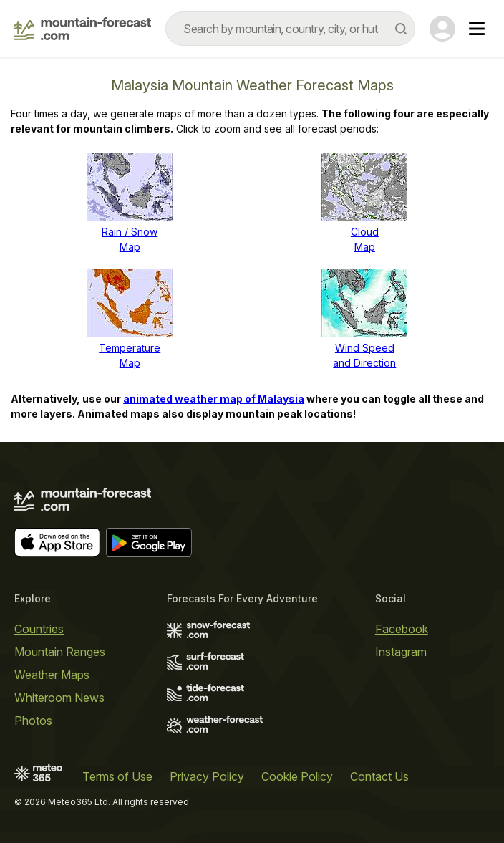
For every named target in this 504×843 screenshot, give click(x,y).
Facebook (402, 629)
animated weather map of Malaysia (214, 399)
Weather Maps (52, 675)
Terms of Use (117, 776)
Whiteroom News (59, 698)
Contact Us (379, 776)
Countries (39, 629)
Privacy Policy (207, 776)
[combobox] (290, 29)
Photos (33, 721)
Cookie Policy (297, 776)
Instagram (401, 652)
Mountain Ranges (60, 652)
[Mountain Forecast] (83, 29)
